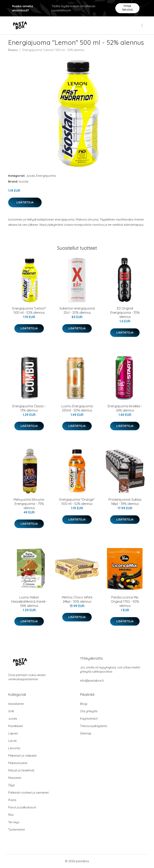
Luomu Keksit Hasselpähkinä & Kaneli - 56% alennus (29, 601)
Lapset (13, 733)
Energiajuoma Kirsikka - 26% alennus (125, 408)
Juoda (31, 176)
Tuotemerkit (16, 830)
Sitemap (86, 733)
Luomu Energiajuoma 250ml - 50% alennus (77, 408)
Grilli (11, 711)
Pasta (12, 800)
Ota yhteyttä (89, 711)
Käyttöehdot (89, 719)
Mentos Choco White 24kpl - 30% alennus (77, 599)
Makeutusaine (18, 763)
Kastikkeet (16, 726)
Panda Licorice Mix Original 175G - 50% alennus (125, 601)
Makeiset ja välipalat (22, 756)
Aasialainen (16, 704)
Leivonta (14, 748)
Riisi (11, 815)
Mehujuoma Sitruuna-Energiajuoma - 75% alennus (29, 504)
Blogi (84, 704)
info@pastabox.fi (92, 681)
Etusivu (13, 50)
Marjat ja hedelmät (21, 770)
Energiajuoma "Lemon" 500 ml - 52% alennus (29, 310)
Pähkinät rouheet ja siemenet (28, 793)
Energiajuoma (46, 176)
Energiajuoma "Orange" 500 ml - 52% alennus (77, 502)
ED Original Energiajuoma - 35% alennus (125, 313)
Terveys (14, 822)
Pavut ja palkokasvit (22, 807)
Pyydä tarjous (127, 8)
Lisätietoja (25, 202)
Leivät (12, 741)
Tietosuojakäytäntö (94, 726)
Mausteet (15, 778)
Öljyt (11, 785)
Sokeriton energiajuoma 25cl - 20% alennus (77, 310)
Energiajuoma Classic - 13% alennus (29, 408)
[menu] (142, 25)
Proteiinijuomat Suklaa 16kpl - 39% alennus (125, 502)
